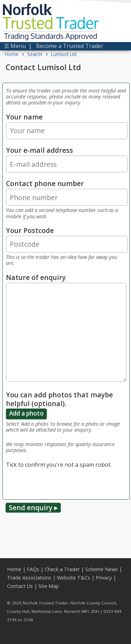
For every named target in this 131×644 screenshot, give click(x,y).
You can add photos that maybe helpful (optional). (59, 399)
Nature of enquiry (36, 277)
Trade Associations (29, 578)
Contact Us (20, 586)
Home (12, 54)
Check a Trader (62, 569)
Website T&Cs (74, 578)
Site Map (49, 586)
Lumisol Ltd (64, 54)
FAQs (33, 569)
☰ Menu (15, 46)
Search (35, 54)
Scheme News (101, 569)
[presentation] (59, 482)
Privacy (104, 578)
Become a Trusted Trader (70, 46)
